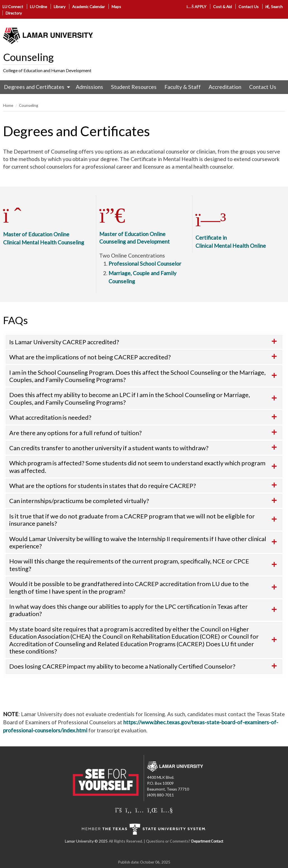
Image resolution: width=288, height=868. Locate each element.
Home (8, 105)
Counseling (28, 57)
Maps (116, 7)
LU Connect (13, 7)
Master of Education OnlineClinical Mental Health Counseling (44, 231)
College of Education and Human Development (47, 70)
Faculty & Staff (183, 87)
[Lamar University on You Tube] (167, 810)
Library (60, 7)
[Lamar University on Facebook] (129, 810)
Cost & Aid (222, 7)
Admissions (89, 87)
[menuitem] (36, 87)
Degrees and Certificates (34, 87)
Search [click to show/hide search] (274, 7)
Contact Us (249, 7)
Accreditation (225, 87)
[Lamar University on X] (119, 810)
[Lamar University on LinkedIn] (152, 810)
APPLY (196, 7)
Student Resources (134, 87)
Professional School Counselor (145, 264)
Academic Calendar (88, 7)
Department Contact (207, 841)
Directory (14, 13)
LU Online (38, 7)
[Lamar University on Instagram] (140, 810)
